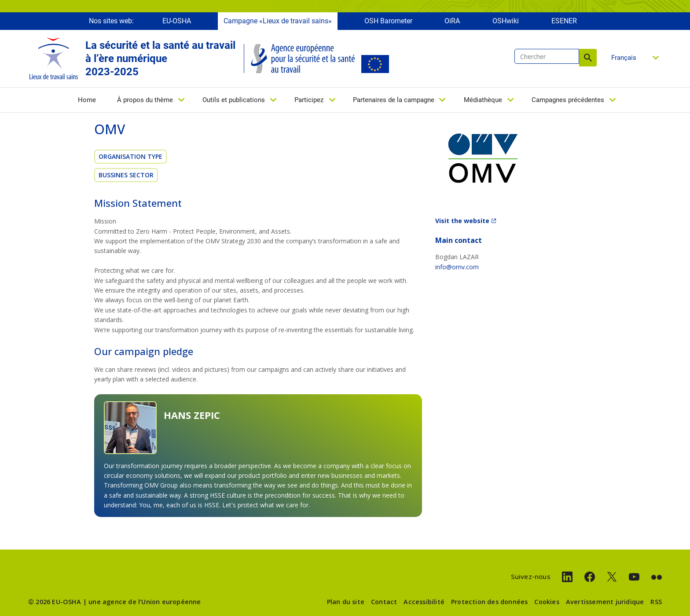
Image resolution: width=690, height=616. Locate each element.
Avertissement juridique (605, 602)
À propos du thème (145, 100)
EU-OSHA (177, 21)
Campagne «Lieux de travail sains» (278, 21)
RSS (656, 602)
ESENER (564, 21)
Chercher (588, 58)
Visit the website (462, 221)
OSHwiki (506, 21)
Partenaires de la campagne (394, 100)
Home (87, 100)
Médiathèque (483, 100)
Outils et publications (234, 100)
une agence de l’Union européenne (145, 602)
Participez (309, 100)
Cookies (547, 602)
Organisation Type (130, 156)
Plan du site (346, 602)
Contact (384, 602)
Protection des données (489, 602)
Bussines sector (126, 175)
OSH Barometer (388, 21)
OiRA (452, 21)
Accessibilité (424, 602)
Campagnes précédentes (568, 100)
